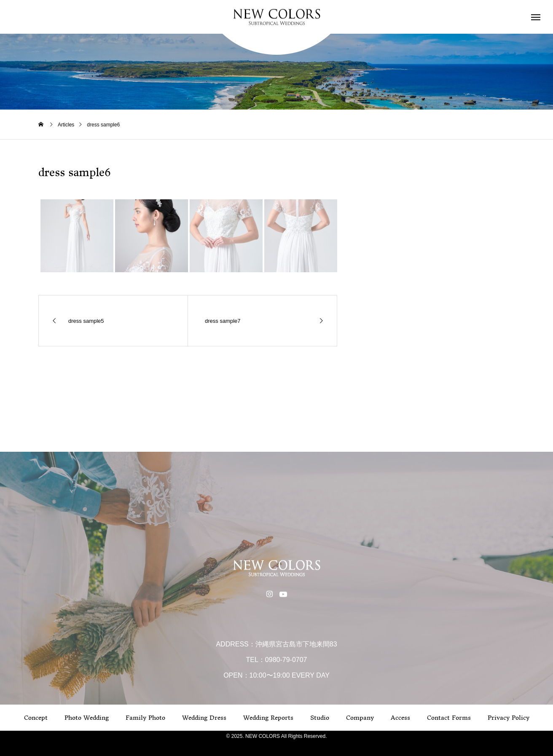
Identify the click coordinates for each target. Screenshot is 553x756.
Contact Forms (449, 718)
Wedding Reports (268, 718)
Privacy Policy (509, 718)
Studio (320, 718)
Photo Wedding (87, 718)
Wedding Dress (204, 718)
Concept (36, 718)
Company (360, 718)
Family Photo (145, 718)
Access (400, 718)
